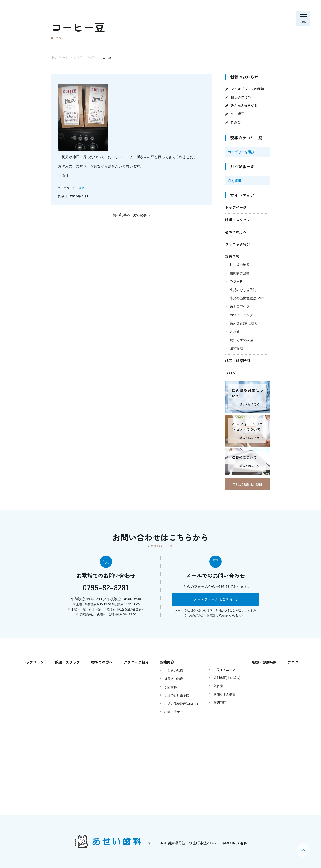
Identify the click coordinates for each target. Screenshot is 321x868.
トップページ (236, 207)
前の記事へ (122, 215)
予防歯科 (236, 281)
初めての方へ (236, 232)
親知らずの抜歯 (241, 340)
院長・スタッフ (238, 220)
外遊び (236, 122)
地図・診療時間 (238, 361)
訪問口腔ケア (240, 307)
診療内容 (232, 256)
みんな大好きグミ (244, 105)
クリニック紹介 (238, 244)
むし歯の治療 (240, 265)
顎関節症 (236, 348)
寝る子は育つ (241, 97)
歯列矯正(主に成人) (244, 323)
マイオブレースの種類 (247, 89)
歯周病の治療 (240, 273)
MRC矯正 (238, 114)
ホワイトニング (241, 315)
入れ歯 (235, 332)
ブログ (80, 188)
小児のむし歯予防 (243, 290)
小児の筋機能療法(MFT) (248, 298)
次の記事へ (141, 215)
